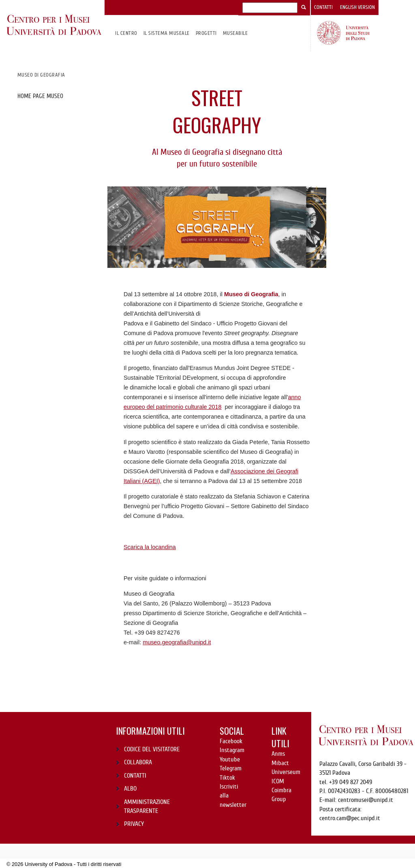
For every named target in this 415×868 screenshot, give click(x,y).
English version (357, 7)
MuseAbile (235, 33)
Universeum (286, 772)
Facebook (231, 741)
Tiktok (227, 778)
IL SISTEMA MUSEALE (167, 33)
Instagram (232, 750)
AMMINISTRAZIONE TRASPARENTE (147, 806)
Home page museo (40, 96)
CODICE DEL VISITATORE (152, 749)
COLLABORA (138, 762)
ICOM (278, 781)
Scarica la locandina (150, 547)
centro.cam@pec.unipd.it (350, 818)
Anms (278, 754)
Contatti (323, 7)
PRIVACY (134, 824)
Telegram (231, 768)
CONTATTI (135, 776)
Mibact (280, 763)
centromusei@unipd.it (366, 800)
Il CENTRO (126, 33)
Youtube (230, 759)
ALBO (130, 789)
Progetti (206, 33)
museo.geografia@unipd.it (177, 642)
